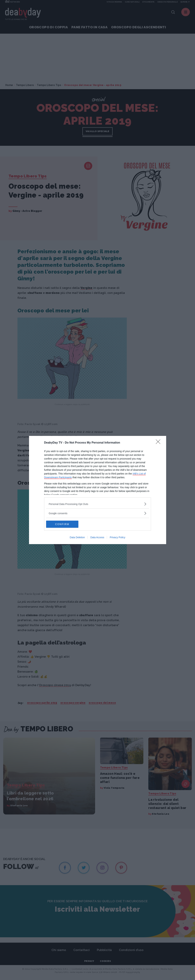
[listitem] (98, 504)
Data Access (97, 537)
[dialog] (98, 490)
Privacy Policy (117, 537)
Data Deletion (77, 537)
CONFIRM (63, 524)
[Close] (159, 443)
